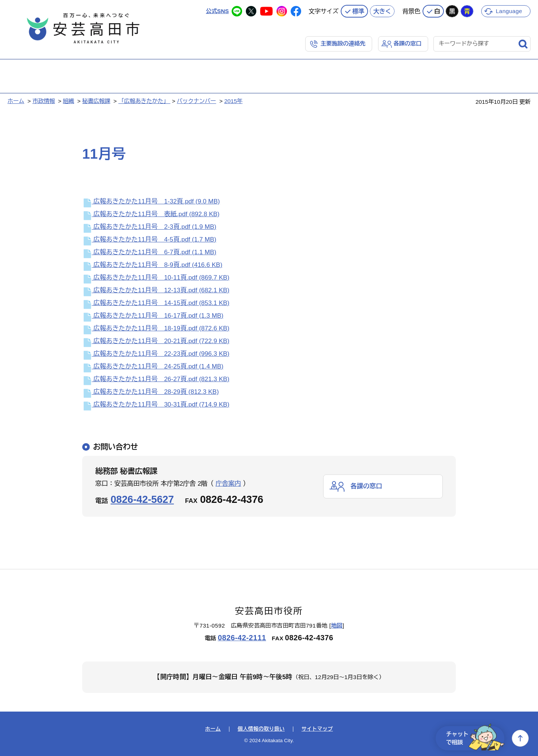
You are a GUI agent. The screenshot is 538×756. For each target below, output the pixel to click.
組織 (68, 101)
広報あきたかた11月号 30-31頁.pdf (156, 405)
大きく (382, 11)
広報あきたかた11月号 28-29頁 (151, 392)
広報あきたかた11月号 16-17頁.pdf (153, 316)
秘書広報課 (96, 101)
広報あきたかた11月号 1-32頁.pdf (151, 201)
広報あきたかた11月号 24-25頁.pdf (153, 366)
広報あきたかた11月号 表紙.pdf (151, 214)
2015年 (233, 101)
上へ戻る (520, 738)
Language (509, 11)
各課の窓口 (407, 43)
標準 (358, 11)
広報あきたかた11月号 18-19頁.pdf (156, 328)
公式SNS (217, 11)
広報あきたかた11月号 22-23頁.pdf (156, 354)
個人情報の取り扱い (261, 729)
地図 (337, 626)
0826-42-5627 (142, 499)
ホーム (16, 101)
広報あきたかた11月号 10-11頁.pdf (156, 278)
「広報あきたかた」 (144, 101)
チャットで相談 (475, 738)
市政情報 (44, 101)
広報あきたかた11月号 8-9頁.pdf (152, 265)
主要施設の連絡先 (343, 43)
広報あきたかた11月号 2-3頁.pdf (149, 227)
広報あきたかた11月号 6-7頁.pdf (149, 252)
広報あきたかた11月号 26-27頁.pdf (156, 379)
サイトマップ (317, 729)
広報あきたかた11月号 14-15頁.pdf (156, 303)
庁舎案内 (228, 484)
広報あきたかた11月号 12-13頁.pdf (156, 290)
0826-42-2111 (242, 638)
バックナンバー (196, 101)
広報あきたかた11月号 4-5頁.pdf (149, 239)
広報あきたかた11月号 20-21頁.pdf (156, 341)
